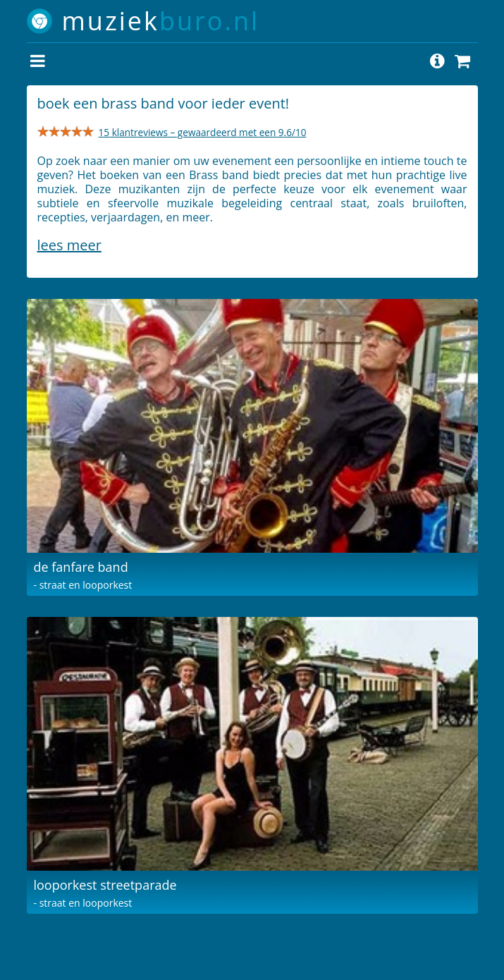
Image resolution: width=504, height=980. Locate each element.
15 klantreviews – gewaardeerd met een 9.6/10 (203, 132)
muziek (161, 21)
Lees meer (69, 245)
